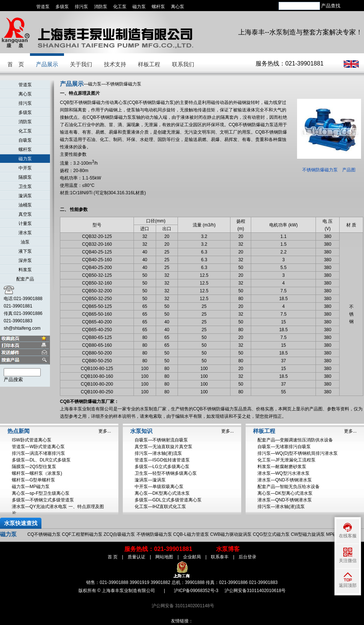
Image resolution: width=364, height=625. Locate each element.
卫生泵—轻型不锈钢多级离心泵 (166, 473)
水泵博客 (228, 549)
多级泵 (62, 7)
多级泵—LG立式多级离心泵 (162, 467)
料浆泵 (25, 270)
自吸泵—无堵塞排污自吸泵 (284, 447)
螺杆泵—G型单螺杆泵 (33, 480)
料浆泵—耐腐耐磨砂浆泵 (282, 467)
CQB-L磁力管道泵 (191, 534)
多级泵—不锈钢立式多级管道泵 (43, 500)
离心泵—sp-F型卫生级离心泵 (41, 493)
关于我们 (81, 64)
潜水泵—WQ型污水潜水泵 (284, 473)
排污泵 (81, 7)
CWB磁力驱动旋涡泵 (231, 534)
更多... (105, 431)
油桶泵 (25, 205)
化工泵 (120, 7)
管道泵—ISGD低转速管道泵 (162, 460)
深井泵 (25, 261)
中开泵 (25, 168)
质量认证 (136, 557)
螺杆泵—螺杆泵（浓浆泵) (37, 473)
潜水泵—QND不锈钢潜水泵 (285, 480)
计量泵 (25, 224)
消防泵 (101, 7)
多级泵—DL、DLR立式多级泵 (41, 460)
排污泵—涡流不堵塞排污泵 (38, 453)
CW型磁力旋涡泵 (308, 534)
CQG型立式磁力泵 (271, 534)
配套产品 (25, 279)
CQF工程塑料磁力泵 (82, 534)
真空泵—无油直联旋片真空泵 (164, 447)
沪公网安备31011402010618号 (255, 591)
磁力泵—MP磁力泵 (31, 487)
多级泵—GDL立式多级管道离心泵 (168, 500)
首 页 (16, 64)
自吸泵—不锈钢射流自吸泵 (161, 440)
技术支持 (115, 64)
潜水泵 (25, 233)
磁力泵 (139, 7)
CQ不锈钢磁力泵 (44, 534)
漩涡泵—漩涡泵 (150, 480)
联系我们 (183, 64)
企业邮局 (192, 557)
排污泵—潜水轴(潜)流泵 (158, 453)
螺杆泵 (158, 7)
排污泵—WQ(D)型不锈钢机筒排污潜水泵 (298, 453)
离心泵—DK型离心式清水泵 (162, 493)
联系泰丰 (220, 557)
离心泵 (178, 7)
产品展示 (47, 64)
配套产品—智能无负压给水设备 (289, 487)
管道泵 (43, 7)
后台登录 (247, 557)
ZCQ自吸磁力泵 (119, 534)
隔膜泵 (25, 177)
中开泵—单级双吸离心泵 (159, 487)
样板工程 (149, 64)
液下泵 (25, 251)
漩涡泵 (25, 196)
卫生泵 (25, 187)
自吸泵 (25, 140)
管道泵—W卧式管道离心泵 (38, 447)
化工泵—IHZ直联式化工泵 (160, 507)
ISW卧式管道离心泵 (32, 440)
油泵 (25, 242)
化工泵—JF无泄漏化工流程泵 (287, 460)
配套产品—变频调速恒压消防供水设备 (295, 440)
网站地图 (164, 557)
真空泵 (25, 214)
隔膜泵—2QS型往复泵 (34, 467)
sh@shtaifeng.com (22, 328)
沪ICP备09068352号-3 (196, 591)
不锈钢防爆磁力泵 (154, 534)
